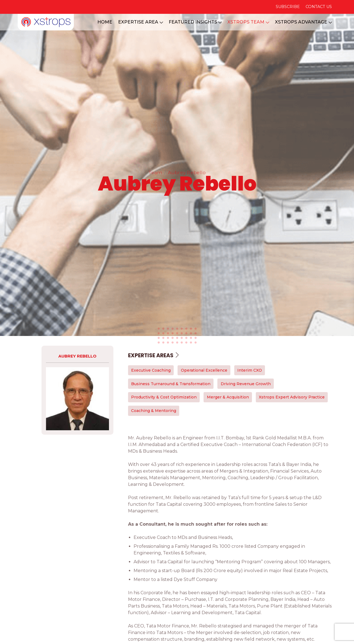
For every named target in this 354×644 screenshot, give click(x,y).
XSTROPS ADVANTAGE (303, 22)
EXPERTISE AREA (140, 22)
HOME (105, 22)
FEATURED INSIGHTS (195, 22)
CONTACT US (319, 7)
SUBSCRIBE (288, 7)
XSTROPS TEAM (248, 22)
